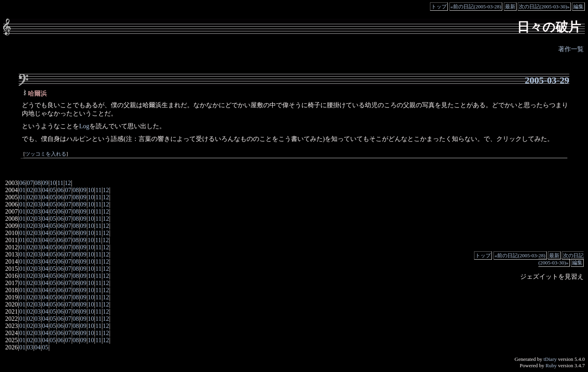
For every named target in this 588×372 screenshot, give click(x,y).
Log (84, 126)
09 (45, 183)
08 (38, 183)
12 (68, 183)
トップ (439, 7)
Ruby (551, 365)
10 (53, 183)
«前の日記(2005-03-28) (476, 7)
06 (22, 183)
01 (22, 190)
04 (45, 190)
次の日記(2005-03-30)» (544, 7)
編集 (578, 7)
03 (38, 190)
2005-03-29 (547, 80)
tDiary (550, 359)
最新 (510, 7)
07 (30, 183)
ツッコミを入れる (46, 154)
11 (60, 183)
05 (53, 190)
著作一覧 (571, 49)
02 (30, 190)
